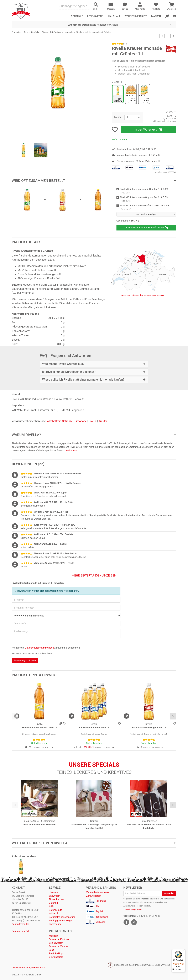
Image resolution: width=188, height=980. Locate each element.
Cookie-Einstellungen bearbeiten (29, 968)
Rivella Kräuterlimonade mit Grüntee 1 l (144, 191)
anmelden (169, 893)
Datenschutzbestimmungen (39, 648)
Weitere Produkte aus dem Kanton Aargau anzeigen (143, 295)
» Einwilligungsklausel (132, 909)
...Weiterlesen (71, 450)
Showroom (55, 896)
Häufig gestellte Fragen (61, 921)
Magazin (53, 936)
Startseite (16, 32)
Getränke (35, 32)
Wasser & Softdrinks (52, 32)
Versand (173, 121)
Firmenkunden (56, 899)
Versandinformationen (98, 892)
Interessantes (60, 931)
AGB (51, 906)
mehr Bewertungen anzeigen (94, 575)
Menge (118, 117)
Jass (51, 950)
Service (55, 888)
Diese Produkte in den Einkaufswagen (146, 228)
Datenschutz (55, 910)
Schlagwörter (56, 943)
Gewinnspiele (56, 957)
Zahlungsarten (94, 896)
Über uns (54, 892)
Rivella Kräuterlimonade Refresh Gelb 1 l (144, 207)
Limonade (68, 32)
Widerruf (53, 913)
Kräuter (103, 421)
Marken (156, 16)
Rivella (79, 32)
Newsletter (133, 888)
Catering (53, 903)
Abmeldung (128, 906)
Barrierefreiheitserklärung (62, 917)
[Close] (171, 24)
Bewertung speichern (25, 661)
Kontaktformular (20, 924)
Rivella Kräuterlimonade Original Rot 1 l (144, 199)
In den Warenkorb (148, 130)
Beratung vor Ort (20, 931)
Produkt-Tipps (56, 953)
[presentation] (15, 716)
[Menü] (183, 951)
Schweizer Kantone (59, 939)
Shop (26, 32)
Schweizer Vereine (58, 946)
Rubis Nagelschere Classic (93, 25)
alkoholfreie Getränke (60, 421)
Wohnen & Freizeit (136, 16)
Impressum (55, 924)
